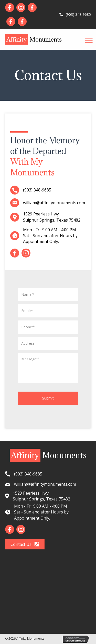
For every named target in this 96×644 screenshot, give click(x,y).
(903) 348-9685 (77, 14)
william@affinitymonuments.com (54, 203)
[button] (89, 40)
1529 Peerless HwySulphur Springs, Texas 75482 (52, 217)
